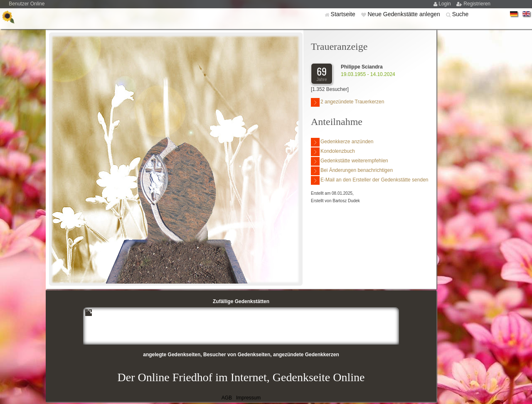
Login (445, 4)
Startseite (344, 14)
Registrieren (477, 4)
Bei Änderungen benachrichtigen (352, 171)
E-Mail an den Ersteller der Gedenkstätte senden (369, 180)
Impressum (248, 398)
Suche (461, 14)
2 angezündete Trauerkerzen (347, 102)
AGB (227, 398)
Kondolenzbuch (333, 152)
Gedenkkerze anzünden (342, 142)
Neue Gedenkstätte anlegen (404, 14)
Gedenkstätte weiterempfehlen (350, 161)
